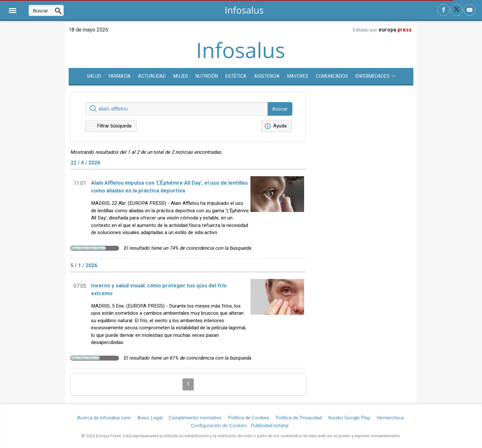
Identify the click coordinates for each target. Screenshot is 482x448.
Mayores (298, 76)
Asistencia (267, 76)
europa (395, 30)
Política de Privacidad (299, 418)
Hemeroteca (390, 418)
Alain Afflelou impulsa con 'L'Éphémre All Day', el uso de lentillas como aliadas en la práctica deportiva (169, 187)
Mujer (181, 76)
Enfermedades (375, 76)
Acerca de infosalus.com (104, 418)
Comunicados (332, 76)
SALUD (94, 76)
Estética (236, 76)
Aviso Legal (150, 418)
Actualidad (152, 76)
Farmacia (120, 76)
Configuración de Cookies (219, 425)
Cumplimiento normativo (195, 418)
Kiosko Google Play (349, 418)
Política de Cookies (249, 418)
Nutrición (207, 76)
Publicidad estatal (270, 426)
